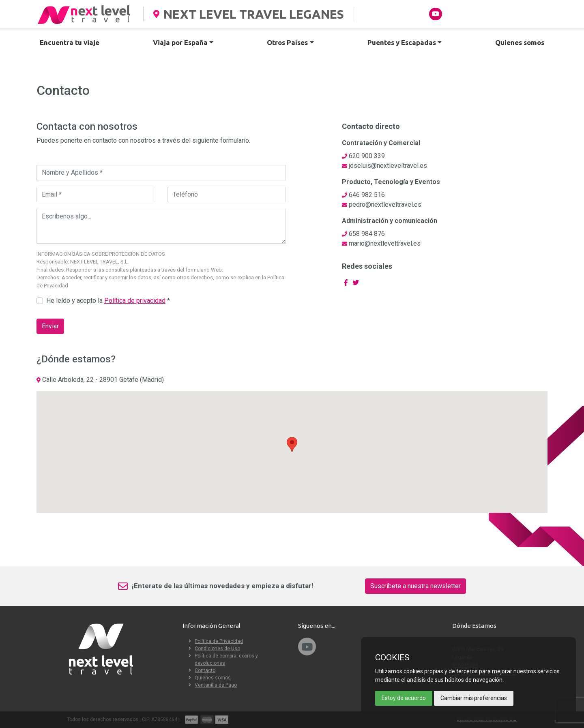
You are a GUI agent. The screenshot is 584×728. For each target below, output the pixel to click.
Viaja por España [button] (180, 42)
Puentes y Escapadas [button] (402, 42)
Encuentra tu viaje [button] (70, 42)
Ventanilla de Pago (216, 685)
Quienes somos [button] (520, 42)
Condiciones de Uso (217, 649)
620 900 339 (367, 156)
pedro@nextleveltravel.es (385, 204)
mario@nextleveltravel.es (385, 243)
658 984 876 (367, 234)
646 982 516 (367, 195)
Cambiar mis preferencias (474, 698)
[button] (292, 444)
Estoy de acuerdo (404, 698)
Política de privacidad (135, 301)
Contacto (205, 670)
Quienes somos (213, 678)
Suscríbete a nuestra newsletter (415, 586)
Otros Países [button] (287, 42)
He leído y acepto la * (108, 301)
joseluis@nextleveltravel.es (388, 166)
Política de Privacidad (219, 641)
